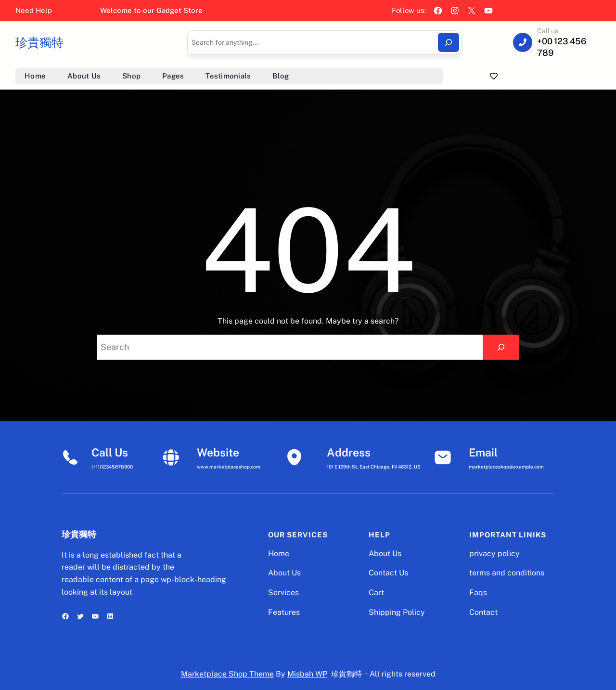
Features (284, 612)
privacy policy (494, 553)
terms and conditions (507, 573)
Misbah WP (307, 674)
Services (283, 592)
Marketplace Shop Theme (227, 674)
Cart (376, 592)
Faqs (478, 592)
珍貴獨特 (39, 42)
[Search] (449, 42)
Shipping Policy (397, 612)
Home (279, 553)
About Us (284, 573)
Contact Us (388, 573)
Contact (483, 612)
